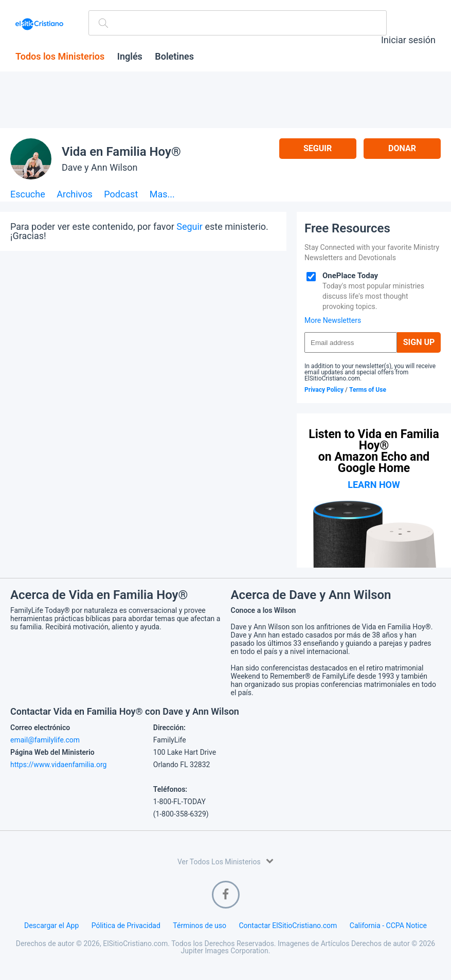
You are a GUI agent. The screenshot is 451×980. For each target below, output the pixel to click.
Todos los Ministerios (60, 57)
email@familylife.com (45, 740)
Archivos (75, 195)
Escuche (28, 195)
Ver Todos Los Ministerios (225, 861)
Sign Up (419, 342)
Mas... (162, 195)
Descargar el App (51, 925)
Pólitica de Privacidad (126, 925)
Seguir (318, 148)
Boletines (174, 57)
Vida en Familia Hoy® (121, 152)
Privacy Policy (324, 390)
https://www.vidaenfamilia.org (58, 765)
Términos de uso (200, 925)
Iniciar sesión (408, 40)
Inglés (130, 57)
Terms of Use (368, 390)
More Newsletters (333, 320)
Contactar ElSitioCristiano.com (288, 925)
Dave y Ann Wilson (100, 167)
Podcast (121, 195)
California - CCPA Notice (388, 925)
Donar (402, 148)
